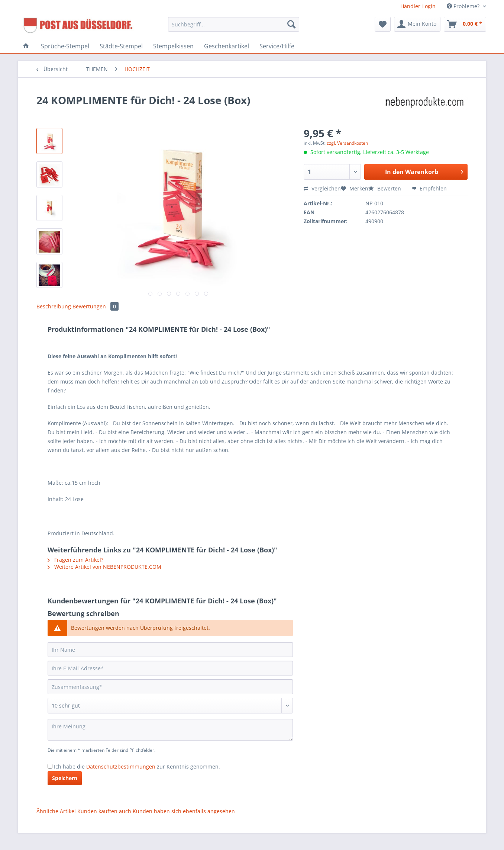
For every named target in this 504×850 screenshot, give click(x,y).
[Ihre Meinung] (170, 730)
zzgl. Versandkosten (347, 143)
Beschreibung (54, 306)
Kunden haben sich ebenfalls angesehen (184, 811)
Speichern (65, 778)
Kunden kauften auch (104, 811)
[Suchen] (291, 24)
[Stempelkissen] (173, 46)
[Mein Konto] (417, 24)
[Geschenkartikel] (227, 46)
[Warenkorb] (465, 24)
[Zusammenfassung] (170, 687)
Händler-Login (418, 6)
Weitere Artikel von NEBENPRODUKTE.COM (104, 567)
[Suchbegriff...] (234, 24)
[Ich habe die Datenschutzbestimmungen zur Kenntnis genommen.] (50, 766)
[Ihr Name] (170, 649)
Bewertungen (96, 306)
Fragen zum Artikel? (75, 560)
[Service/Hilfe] (277, 46)
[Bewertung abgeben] (170, 706)
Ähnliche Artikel (56, 811)
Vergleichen (322, 188)
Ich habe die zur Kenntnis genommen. (137, 766)
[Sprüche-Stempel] (65, 46)
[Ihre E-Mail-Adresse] (170, 668)
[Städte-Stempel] (121, 46)
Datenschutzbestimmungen (121, 766)
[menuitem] (234, 28)
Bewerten (385, 188)
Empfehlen (429, 188)
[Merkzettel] (383, 24)
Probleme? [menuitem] (464, 6)
